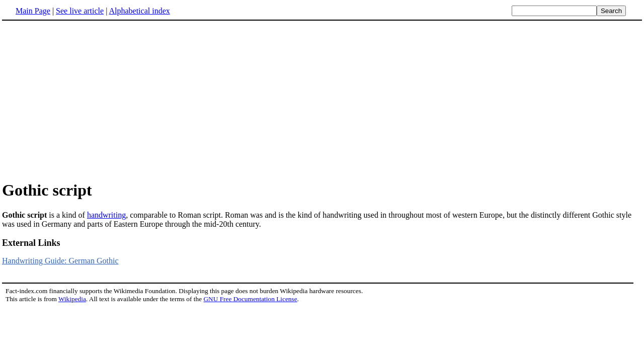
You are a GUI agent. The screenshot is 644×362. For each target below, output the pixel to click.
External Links (31, 243)
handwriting (106, 215)
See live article (80, 11)
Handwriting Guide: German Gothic (60, 261)
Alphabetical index (139, 11)
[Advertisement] (322, 100)
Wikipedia (72, 299)
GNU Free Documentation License (250, 299)
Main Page (33, 11)
